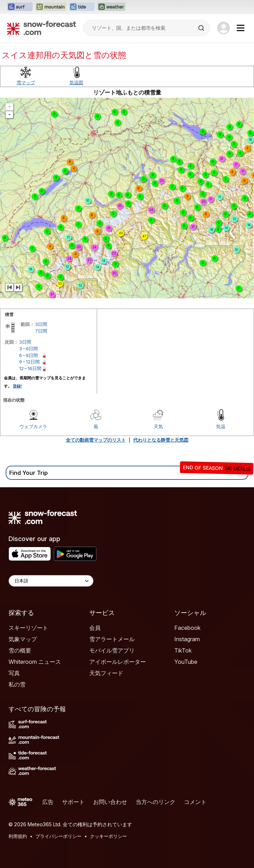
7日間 (41, 331)
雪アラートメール (112, 639)
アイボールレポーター (118, 662)
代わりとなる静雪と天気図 (161, 440)
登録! (17, 386)
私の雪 (17, 684)
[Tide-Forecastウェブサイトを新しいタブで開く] (82, 7)
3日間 (41, 324)
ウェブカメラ (33, 426)
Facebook (187, 628)
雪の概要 (20, 650)
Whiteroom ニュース (35, 662)
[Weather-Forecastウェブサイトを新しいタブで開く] (111, 7)
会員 (95, 628)
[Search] (202, 28)
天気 (158, 426)
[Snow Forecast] (41, 28)
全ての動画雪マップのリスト (96, 440)
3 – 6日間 (29, 349)
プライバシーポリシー (58, 836)
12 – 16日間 (30, 368)
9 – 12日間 (29, 362)
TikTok (183, 650)
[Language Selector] (51, 581)
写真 (14, 673)
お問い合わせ (110, 802)
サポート (73, 802)
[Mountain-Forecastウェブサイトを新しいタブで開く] (51, 7)
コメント (195, 802)
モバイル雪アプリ (112, 650)
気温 (221, 426)
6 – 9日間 (29, 355)
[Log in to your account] (224, 28)
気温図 (76, 82)
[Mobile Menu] (241, 28)
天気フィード (106, 673)
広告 (48, 802)
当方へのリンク (156, 802)
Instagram (187, 639)
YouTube (186, 662)
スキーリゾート (28, 628)
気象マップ (23, 639)
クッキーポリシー (108, 836)
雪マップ (26, 82)
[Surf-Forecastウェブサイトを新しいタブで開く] (20, 7)
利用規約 (18, 836)
